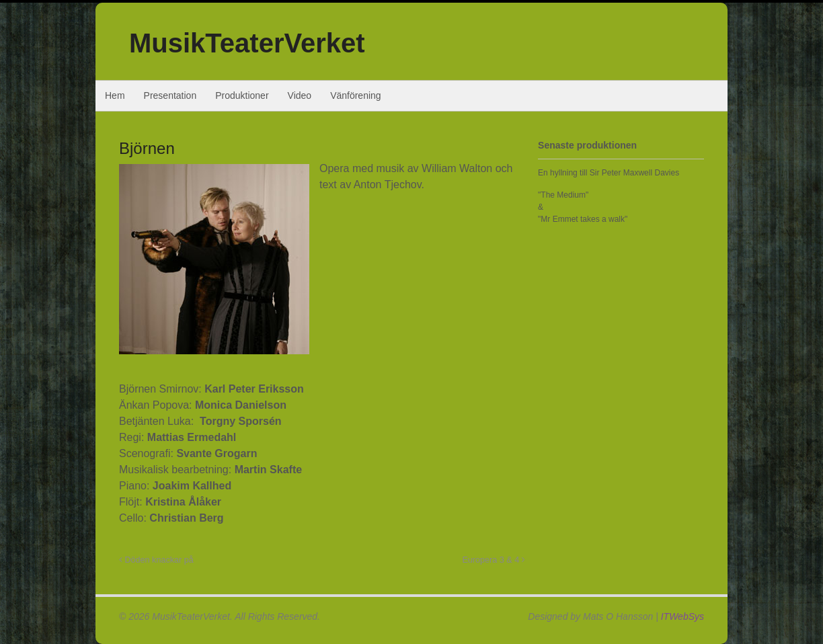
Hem (115, 95)
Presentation (170, 95)
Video (300, 95)
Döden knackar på (156, 560)
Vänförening (356, 95)
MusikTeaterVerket (247, 43)
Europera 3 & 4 (493, 560)
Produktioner (242, 95)
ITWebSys (682, 616)
